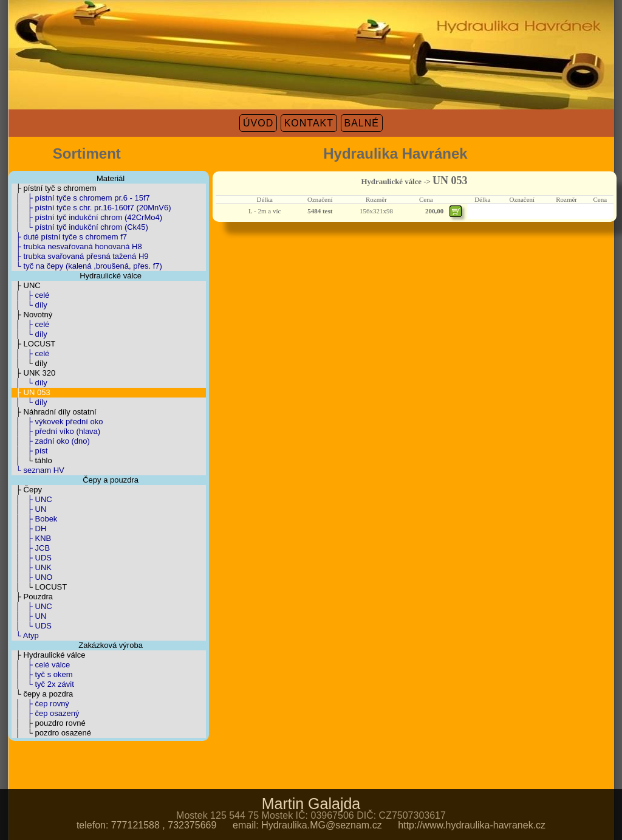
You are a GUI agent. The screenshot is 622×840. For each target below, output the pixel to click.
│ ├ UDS (32, 558)
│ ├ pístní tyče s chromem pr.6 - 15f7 (81, 198)
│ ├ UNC (32, 499)
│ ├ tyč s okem (42, 674)
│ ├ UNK (32, 567)
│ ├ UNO (32, 577)
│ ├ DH (29, 528)
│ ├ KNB (32, 538)
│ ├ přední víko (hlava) (56, 431)
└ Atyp (25, 635)
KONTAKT (309, 123)
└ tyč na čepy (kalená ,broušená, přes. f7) (87, 266)
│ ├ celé (31, 295)
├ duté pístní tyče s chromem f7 (70, 237)
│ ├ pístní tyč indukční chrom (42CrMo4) (87, 217)
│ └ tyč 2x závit (43, 684)
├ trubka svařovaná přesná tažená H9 (80, 256)
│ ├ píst (30, 451)
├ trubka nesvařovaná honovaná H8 (77, 246)
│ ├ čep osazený (46, 713)
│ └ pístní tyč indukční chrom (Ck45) (80, 227)
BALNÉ (362, 123)
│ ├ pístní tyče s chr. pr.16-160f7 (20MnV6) (91, 208)
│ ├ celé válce (41, 665)
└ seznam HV (38, 470)
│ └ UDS (32, 626)
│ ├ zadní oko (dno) (51, 441)
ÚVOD (258, 123)
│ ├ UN (29, 509)
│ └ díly (29, 305)
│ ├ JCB (31, 548)
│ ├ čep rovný (40, 704)
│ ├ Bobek (35, 519)
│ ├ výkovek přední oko (57, 422)
